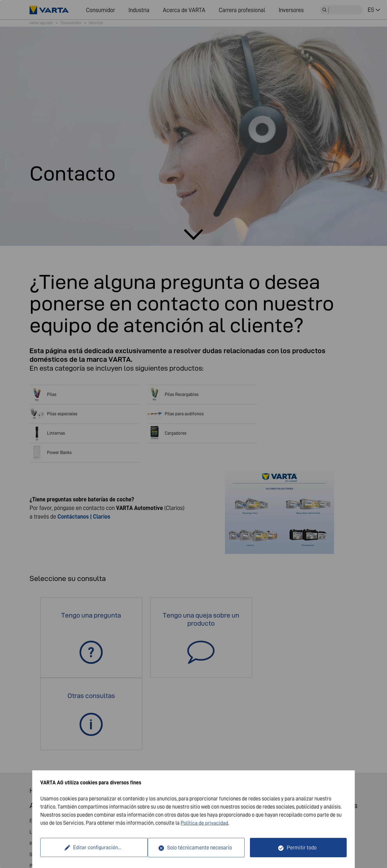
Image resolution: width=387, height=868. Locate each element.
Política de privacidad (205, 823)
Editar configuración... (95, 848)
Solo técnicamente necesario (200, 848)
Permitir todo (302, 848)
